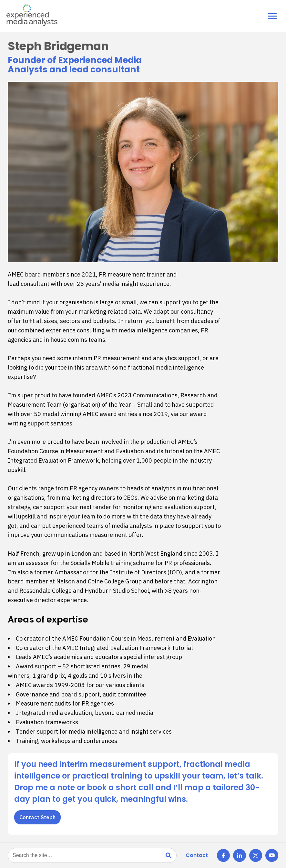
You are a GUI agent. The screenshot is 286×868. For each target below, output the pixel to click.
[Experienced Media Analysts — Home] (32, 15)
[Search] (169, 855)
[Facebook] (223, 855)
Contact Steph (37, 817)
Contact (197, 855)
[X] (256, 855)
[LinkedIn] (240, 855)
